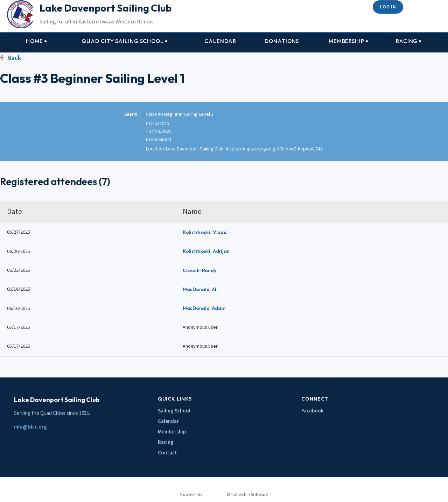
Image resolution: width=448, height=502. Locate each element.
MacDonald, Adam (204, 308)
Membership (172, 432)
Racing (166, 442)
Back (14, 58)
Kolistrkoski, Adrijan (206, 251)
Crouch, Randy (199, 270)
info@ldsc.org (30, 427)
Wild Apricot (215, 495)
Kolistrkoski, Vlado (205, 232)
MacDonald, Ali (200, 289)
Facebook (313, 411)
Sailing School (174, 411)
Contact (167, 453)
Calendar (168, 421)
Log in (388, 7)
